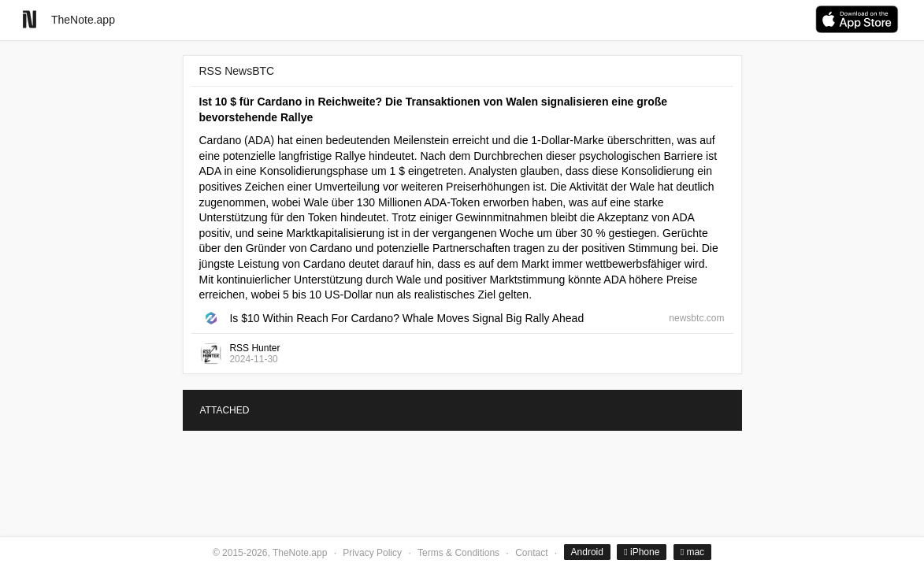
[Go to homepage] (30, 19)
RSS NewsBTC (237, 71)
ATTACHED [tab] (225, 410)
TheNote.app (83, 20)
